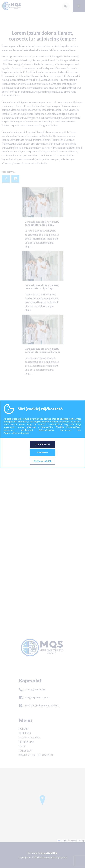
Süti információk (43, 461)
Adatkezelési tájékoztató (16, 433)
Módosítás (42, 453)
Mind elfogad (43, 444)
